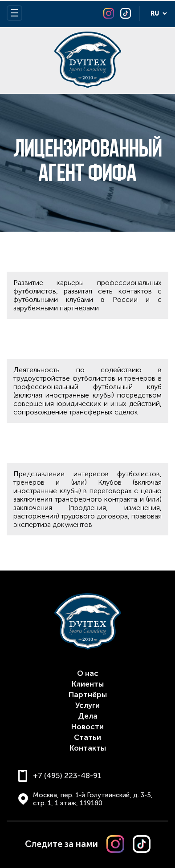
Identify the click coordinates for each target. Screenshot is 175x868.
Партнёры (88, 695)
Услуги (87, 705)
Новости (87, 727)
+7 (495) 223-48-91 (67, 776)
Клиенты (88, 684)
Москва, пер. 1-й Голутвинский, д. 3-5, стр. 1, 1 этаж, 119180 (93, 799)
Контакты (88, 748)
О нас (88, 673)
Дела (88, 716)
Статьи (87, 737)
